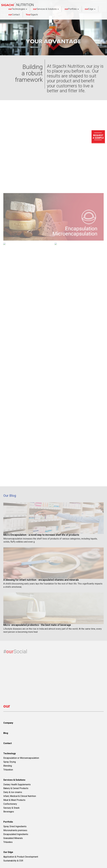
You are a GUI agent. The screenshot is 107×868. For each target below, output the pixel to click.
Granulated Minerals (13, 838)
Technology (10, 753)
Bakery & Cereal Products (16, 788)
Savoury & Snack (11, 808)
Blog (6, 733)
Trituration (8, 770)
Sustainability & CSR (13, 861)
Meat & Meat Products (14, 800)
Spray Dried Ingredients (15, 826)
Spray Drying (10, 762)
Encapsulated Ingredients (16, 834)
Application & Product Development (21, 857)
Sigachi (32, 15)
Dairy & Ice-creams (13, 792)
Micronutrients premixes (15, 830)
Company (8, 723)
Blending (8, 766)
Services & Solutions (46, 9)
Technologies (18, 9)
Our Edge (8, 852)
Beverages (9, 812)
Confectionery (10, 804)
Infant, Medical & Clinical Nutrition (20, 796)
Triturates (8, 842)
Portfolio (72, 9)
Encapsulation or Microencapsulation (21, 758)
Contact (14, 15)
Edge (90, 9)
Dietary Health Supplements (17, 784)
